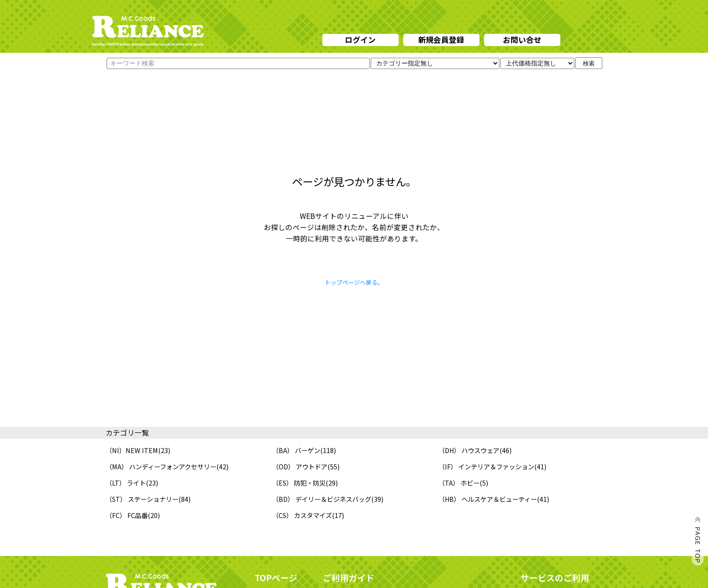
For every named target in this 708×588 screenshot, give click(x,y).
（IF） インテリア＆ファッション (486, 466)
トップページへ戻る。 (354, 282)
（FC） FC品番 (127, 515)
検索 (589, 63)
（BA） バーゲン (296, 450)
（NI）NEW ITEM (132, 450)
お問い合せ (522, 39)
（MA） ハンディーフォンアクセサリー (161, 466)
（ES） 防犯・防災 (299, 483)
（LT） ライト (126, 483)
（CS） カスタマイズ (302, 515)
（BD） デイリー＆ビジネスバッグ (322, 499)
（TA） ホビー (459, 483)
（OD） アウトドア (300, 466)
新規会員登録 (441, 39)
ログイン (360, 39)
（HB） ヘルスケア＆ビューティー (488, 499)
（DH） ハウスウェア (469, 450)
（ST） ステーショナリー (142, 499)
